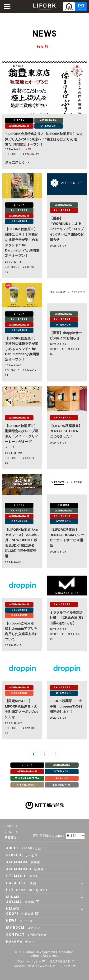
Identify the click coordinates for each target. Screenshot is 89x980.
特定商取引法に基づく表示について (34, 966)
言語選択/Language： (49, 836)
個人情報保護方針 (60, 961)
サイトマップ (68, 966)
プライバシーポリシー (28, 961)
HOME (9, 826)
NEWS (9, 832)
